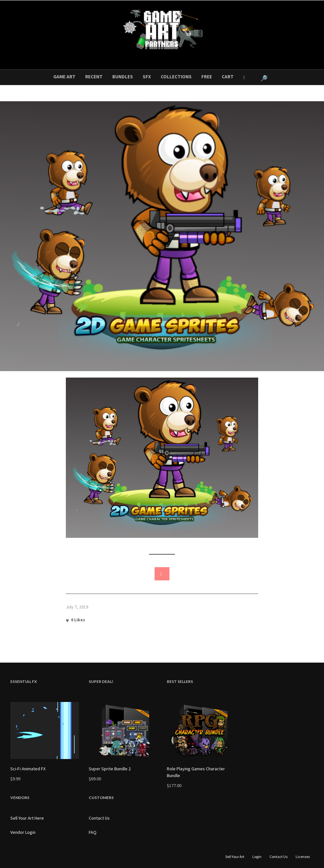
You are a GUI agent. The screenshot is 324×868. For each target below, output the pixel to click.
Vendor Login (23, 832)
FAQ (93, 832)
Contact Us (99, 818)
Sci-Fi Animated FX (28, 769)
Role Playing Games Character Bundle (196, 772)
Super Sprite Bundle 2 (110, 769)
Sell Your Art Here (27, 818)
